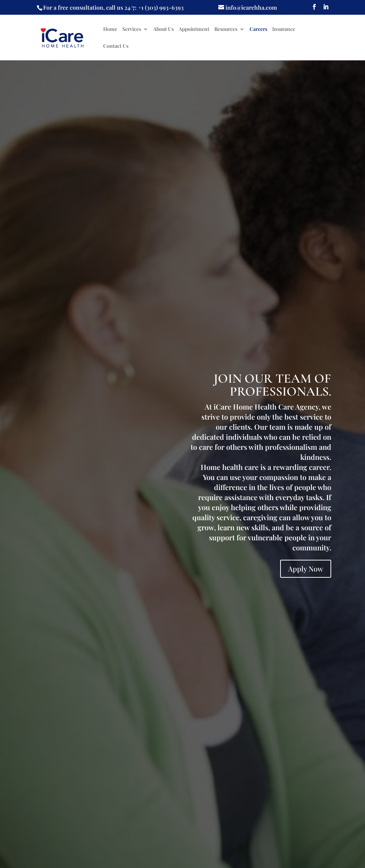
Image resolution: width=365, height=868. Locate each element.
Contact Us (116, 46)
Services (132, 29)
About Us (163, 29)
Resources (226, 29)
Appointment (194, 29)
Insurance (284, 29)
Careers (258, 29)
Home (110, 29)
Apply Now (306, 569)
